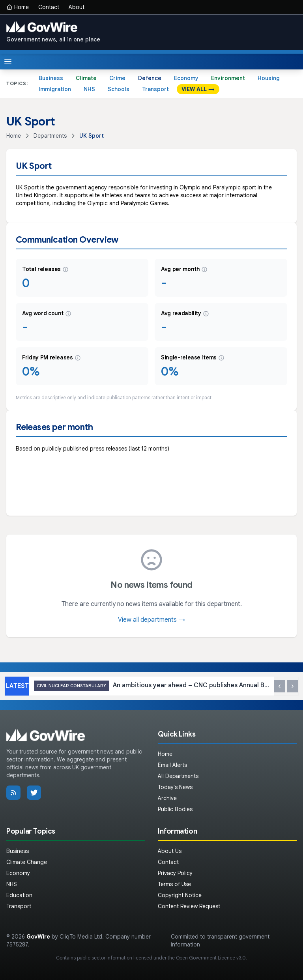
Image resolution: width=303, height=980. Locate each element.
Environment (228, 78)
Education (19, 895)
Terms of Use (174, 884)
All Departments (178, 776)
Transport (155, 89)
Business (51, 78)
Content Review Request (189, 906)
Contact (49, 7)
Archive (167, 798)
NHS (89, 89)
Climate (86, 78)
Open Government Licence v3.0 (211, 958)
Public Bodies (175, 809)
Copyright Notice (180, 895)
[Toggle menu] (8, 62)
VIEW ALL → (198, 89)
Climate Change (27, 862)
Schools (119, 89)
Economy (186, 78)
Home (18, 7)
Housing (269, 78)
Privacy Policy (175, 873)
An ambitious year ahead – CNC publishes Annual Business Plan (151, 686)
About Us (170, 851)
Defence (150, 78)
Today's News (175, 787)
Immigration (55, 89)
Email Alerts (172, 765)
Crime (117, 78)
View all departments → (151, 620)
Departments (50, 136)
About (77, 7)
